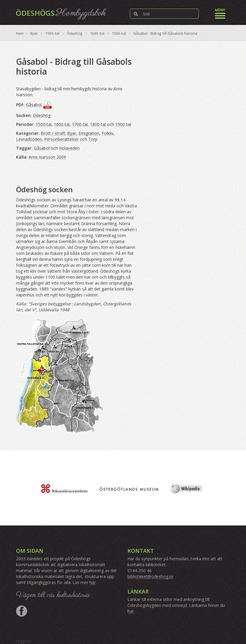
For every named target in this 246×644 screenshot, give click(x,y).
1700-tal (80, 124)
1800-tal (98, 124)
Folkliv (108, 133)
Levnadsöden (29, 139)
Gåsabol (34, 105)
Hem (20, 33)
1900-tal (52, 33)
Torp (93, 139)
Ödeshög (75, 33)
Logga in (23, 641)
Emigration (89, 133)
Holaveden (69, 148)
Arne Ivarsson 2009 (47, 157)
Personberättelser (61, 139)
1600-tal (97, 33)
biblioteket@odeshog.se (150, 576)
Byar (34, 33)
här (93, 582)
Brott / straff (53, 133)
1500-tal (119, 33)
